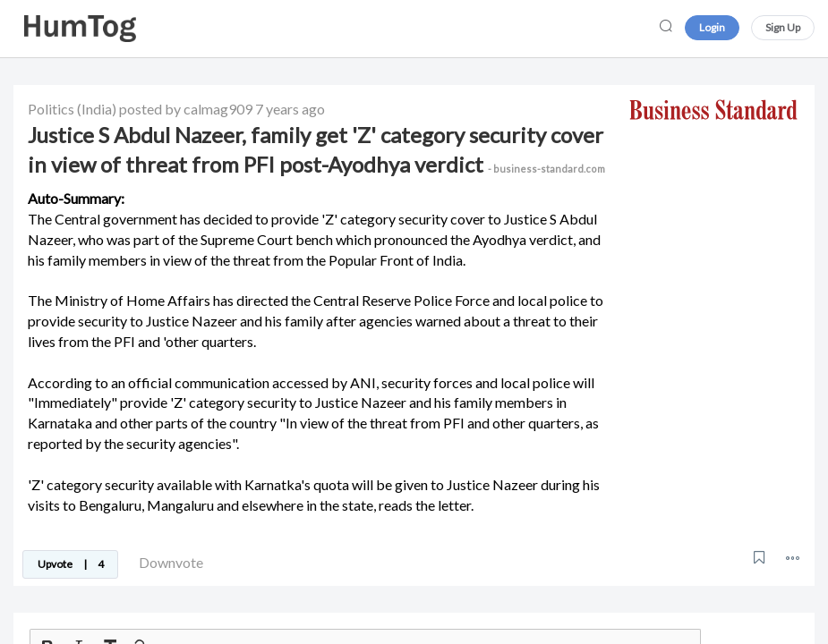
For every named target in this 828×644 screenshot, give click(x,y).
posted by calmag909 (186, 109)
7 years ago (290, 109)
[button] (793, 558)
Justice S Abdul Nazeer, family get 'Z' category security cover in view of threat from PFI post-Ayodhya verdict (316, 150)
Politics (51, 109)
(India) (97, 109)
